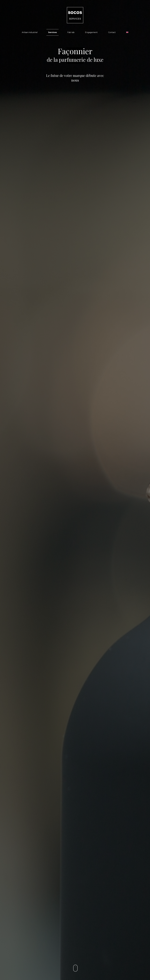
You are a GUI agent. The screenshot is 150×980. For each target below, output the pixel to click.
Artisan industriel (30, 32)
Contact (112, 32)
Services (52, 32)
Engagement (91, 32)
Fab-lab (71, 32)
